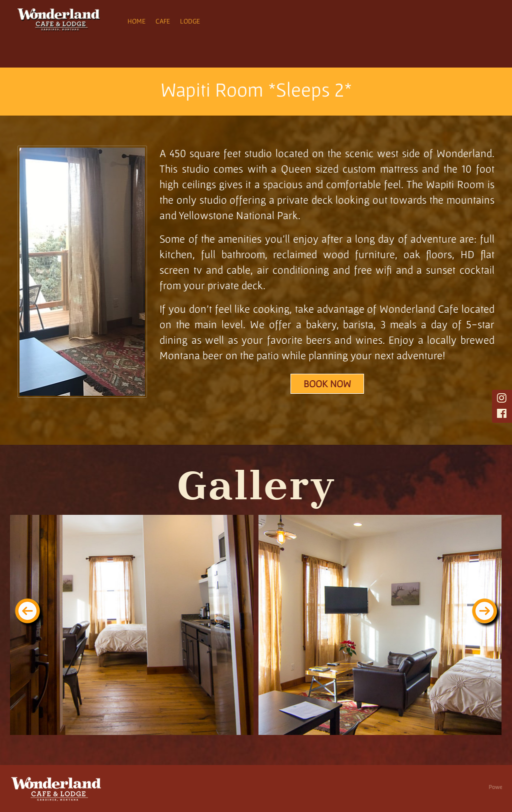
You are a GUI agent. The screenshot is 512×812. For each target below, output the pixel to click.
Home (136, 21)
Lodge (190, 21)
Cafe (163, 21)
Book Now (327, 384)
